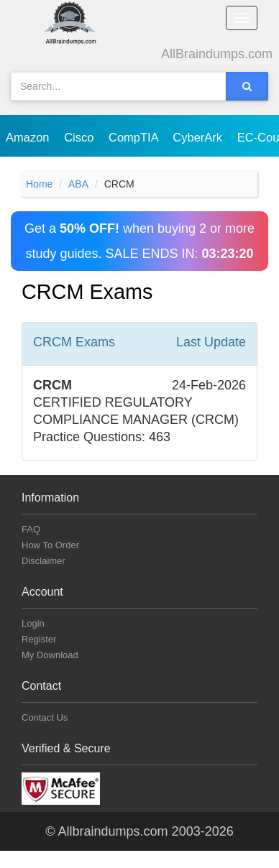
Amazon (29, 137)
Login (33, 623)
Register (39, 639)
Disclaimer (44, 561)
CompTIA (135, 137)
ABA (78, 184)
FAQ (31, 529)
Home (39, 184)
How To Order (50, 545)
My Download (50, 655)
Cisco (81, 137)
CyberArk (199, 137)
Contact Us (45, 717)
